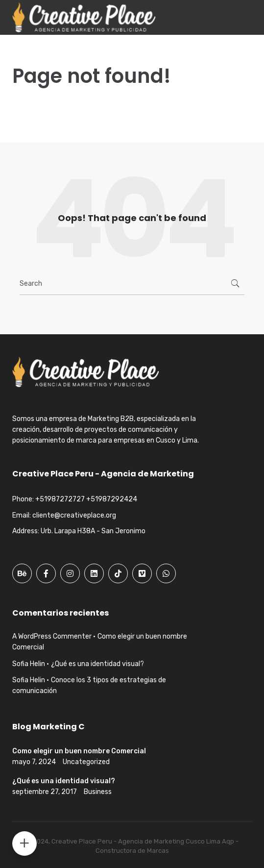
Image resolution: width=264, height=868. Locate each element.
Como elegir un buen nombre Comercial (79, 751)
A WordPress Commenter (52, 636)
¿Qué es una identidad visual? (97, 664)
